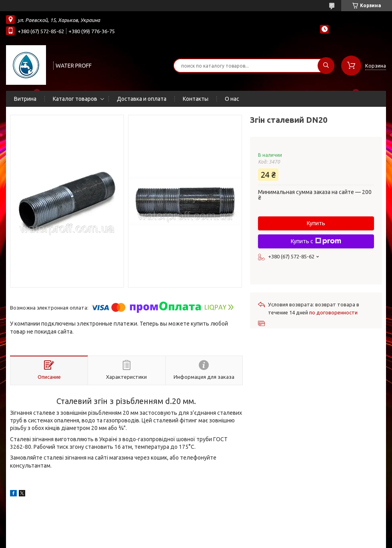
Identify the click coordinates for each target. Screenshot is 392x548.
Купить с (316, 241)
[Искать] (326, 66)
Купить (316, 223)
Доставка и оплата (142, 99)
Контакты (196, 99)
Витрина (25, 99)
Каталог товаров (75, 99)
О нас (232, 99)
